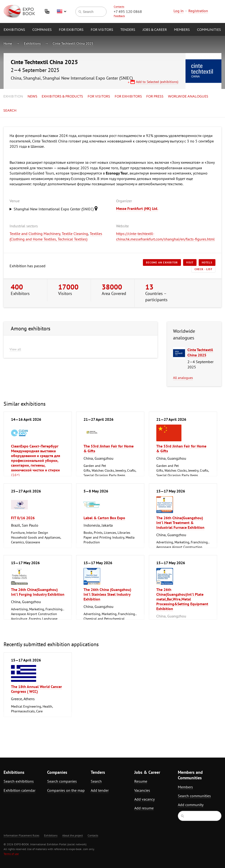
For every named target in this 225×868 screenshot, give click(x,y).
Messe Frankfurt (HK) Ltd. (137, 208)
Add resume (144, 808)
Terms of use (11, 854)
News (32, 97)
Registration (198, 11)
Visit (190, 262)
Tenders (128, 30)
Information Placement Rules (21, 835)
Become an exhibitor (162, 262)
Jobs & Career (155, 30)
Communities (209, 30)
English (62, 11)
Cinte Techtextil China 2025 (73, 44)
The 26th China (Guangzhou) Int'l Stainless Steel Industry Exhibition (107, 594)
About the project (73, 835)
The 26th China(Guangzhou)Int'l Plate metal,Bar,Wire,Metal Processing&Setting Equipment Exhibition (182, 599)
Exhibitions (14, 30)
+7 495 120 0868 (128, 11)
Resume (141, 781)
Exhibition (13, 97)
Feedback (119, 16)
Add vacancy (144, 799)
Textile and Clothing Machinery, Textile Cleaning (49, 234)
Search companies (62, 781)
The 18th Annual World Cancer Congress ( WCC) (37, 689)
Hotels (207, 262)
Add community (191, 805)
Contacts (119, 7)
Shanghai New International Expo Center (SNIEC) (57, 209)
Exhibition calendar (20, 790)
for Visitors (102, 30)
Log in (179, 11)
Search (10, 111)
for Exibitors (71, 30)
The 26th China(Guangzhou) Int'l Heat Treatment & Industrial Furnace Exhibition (180, 523)
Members (182, 30)
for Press (155, 97)
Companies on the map (66, 790)
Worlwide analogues (188, 97)
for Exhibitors (128, 97)
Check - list (203, 269)
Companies (42, 30)
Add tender (100, 790)
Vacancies (142, 790)
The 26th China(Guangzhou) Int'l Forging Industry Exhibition (38, 592)
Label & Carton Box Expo (104, 518)
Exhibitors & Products (62, 97)
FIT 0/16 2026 (23, 518)
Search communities (194, 796)
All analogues (183, 378)
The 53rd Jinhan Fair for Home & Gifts (109, 448)
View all (15, 349)
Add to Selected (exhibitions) (157, 82)
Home (8, 44)
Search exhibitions (19, 781)
